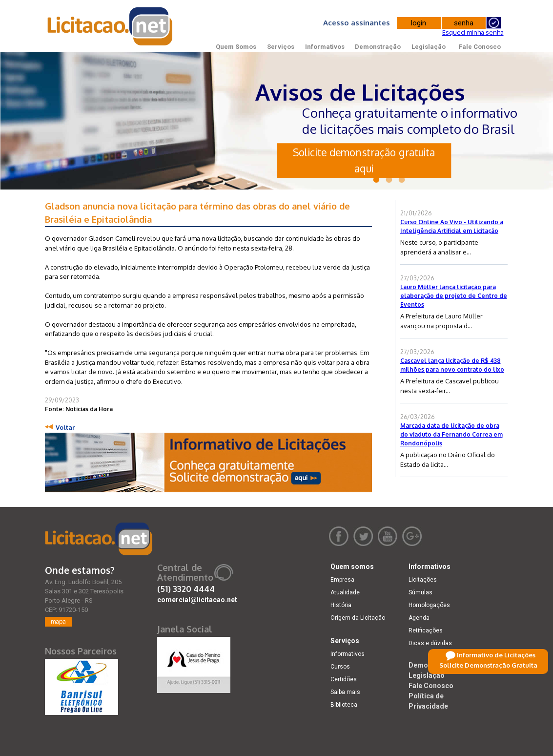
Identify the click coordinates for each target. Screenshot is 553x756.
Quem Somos (236, 47)
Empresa (342, 580)
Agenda (419, 618)
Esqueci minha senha (473, 32)
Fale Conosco (480, 47)
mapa (58, 621)
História (341, 605)
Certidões (344, 679)
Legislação (429, 47)
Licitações (423, 580)
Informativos (325, 47)
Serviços (281, 47)
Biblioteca (344, 705)
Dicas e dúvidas (430, 643)
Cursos (340, 667)
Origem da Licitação (358, 618)
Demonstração (378, 47)
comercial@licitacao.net (197, 600)
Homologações (429, 605)
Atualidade (345, 592)
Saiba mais (345, 692)
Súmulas (420, 592)
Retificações (426, 630)
